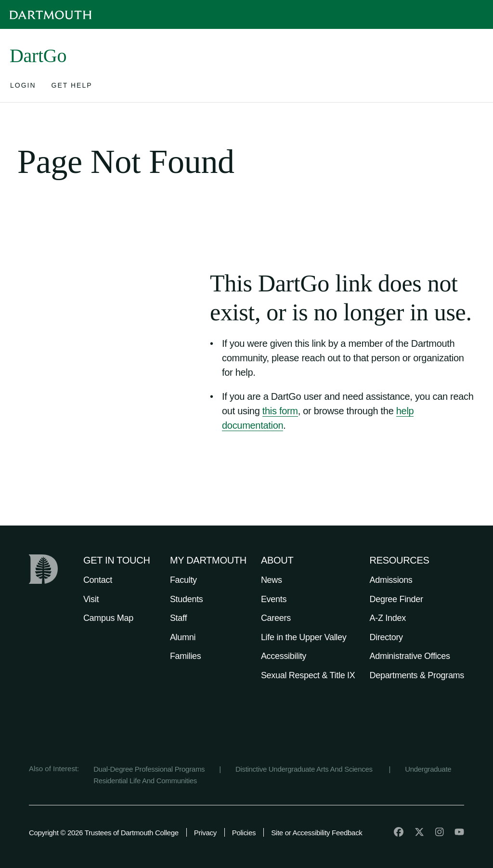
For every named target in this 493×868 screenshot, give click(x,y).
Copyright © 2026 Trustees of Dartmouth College (104, 833)
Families (186, 656)
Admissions (391, 580)
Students (187, 599)
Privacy (205, 833)
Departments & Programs (417, 675)
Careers (276, 618)
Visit (91, 599)
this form (280, 411)
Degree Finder (396, 599)
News (272, 580)
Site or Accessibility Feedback (317, 833)
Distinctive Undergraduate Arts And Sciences (305, 769)
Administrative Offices (410, 656)
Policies (244, 833)
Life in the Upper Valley (304, 637)
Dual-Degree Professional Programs (149, 769)
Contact (98, 580)
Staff (178, 618)
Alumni (183, 637)
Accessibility (284, 656)
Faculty (183, 580)
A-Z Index (388, 618)
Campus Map (108, 618)
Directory (386, 637)
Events (274, 599)
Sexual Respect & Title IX (308, 675)
